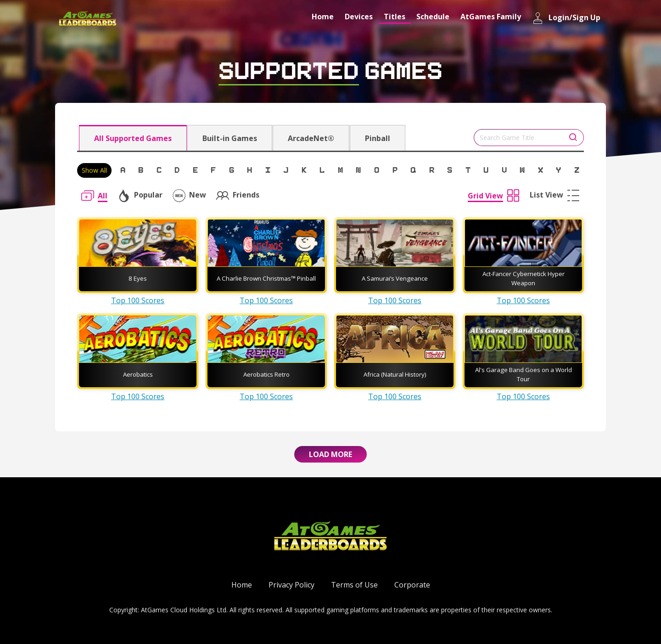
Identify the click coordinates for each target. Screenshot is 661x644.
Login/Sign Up (566, 18)
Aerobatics (138, 374)
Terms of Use (354, 585)
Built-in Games (230, 138)
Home (323, 17)
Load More (330, 454)
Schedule (433, 17)
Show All (94, 170)
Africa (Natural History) (395, 374)
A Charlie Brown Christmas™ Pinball (266, 278)
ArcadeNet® (311, 138)
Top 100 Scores (138, 300)
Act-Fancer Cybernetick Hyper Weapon (524, 278)
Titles (395, 17)
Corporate (412, 585)
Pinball (378, 138)
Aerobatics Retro (266, 374)
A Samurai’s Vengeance (395, 278)
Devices (359, 17)
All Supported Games (133, 138)
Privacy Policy (291, 585)
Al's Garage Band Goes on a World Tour (524, 374)
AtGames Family (491, 17)
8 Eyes (138, 278)
